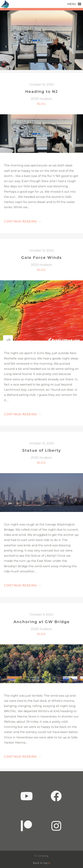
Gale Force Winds (41, 257)
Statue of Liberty (42, 450)
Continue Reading (23, 221)
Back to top (42, 863)
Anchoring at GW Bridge (42, 622)
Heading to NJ (41, 91)
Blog (42, 104)
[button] (72, 4)
